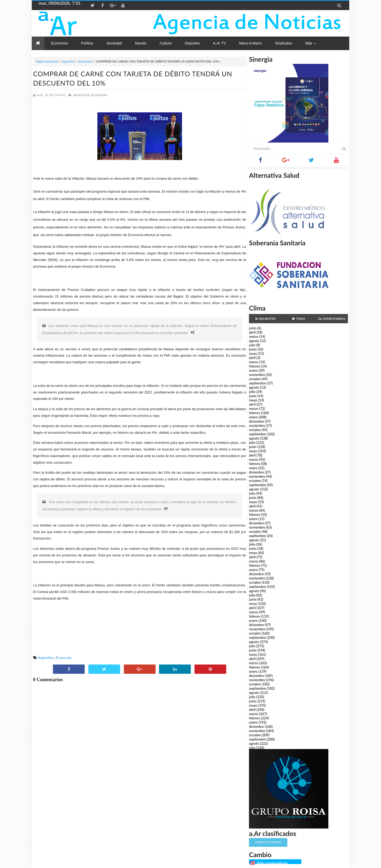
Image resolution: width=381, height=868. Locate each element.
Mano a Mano (251, 43)
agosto (254, 341)
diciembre (257, 421)
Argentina (68, 61)
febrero (255, 366)
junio (253, 328)
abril (252, 332)
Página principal (47, 61)
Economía (85, 61)
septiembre (258, 383)
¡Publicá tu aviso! (268, 842)
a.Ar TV (219, 43)
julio (252, 345)
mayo (253, 353)
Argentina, (82, 95)
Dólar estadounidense (272, 863)
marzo (254, 336)
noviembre (257, 375)
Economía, (100, 95)
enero (253, 370)
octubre (255, 379)
